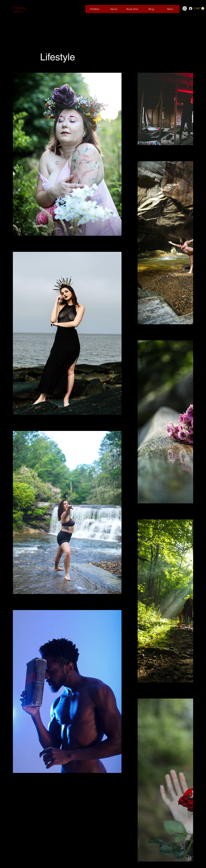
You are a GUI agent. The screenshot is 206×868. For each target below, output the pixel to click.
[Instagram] (185, 8)
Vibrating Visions (19, 10)
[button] (199, 8)
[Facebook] (191, 8)
